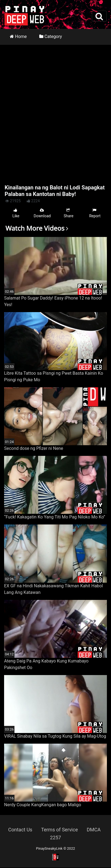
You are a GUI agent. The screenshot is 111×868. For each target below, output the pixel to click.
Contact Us (20, 830)
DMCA (94, 830)
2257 (55, 838)
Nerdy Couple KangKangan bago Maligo (43, 805)
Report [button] (95, 213)
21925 (13, 201)
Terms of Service (60, 830)
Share (68, 213)
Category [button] (51, 36)
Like (16, 213)
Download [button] (42, 213)
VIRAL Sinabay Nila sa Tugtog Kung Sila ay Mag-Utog (55, 736)
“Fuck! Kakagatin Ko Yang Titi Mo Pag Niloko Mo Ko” (55, 517)
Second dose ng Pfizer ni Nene (34, 448)
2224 (33, 201)
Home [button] (18, 36)
